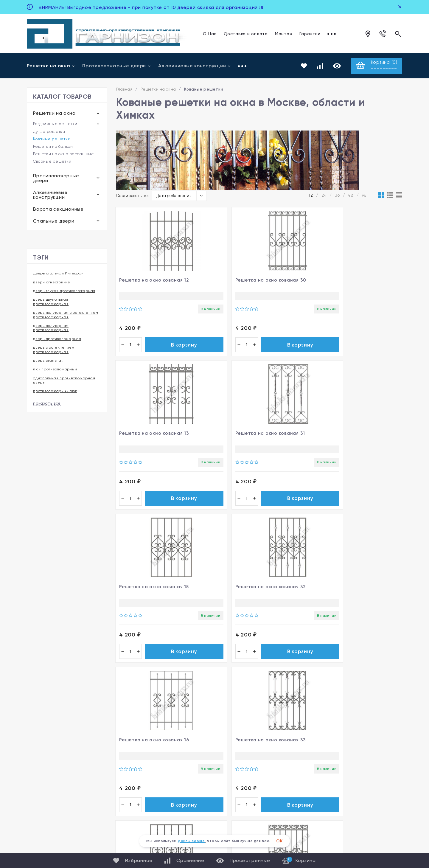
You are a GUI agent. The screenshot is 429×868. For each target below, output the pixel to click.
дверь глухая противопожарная (64, 291)
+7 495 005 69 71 (50, 748)
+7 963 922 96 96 (50, 770)
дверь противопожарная (57, 339)
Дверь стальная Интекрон (58, 274)
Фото (221, 759)
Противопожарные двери (117, 66)
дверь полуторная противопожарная (51, 328)
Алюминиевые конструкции (195, 66)
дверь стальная (48, 361)
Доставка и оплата (246, 33)
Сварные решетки (52, 162)
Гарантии (310, 33)
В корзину (163, 348)
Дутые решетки (49, 132)
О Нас (210, 33)
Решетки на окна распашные (64, 155)
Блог (220, 771)
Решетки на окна (51, 66)
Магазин (225, 747)
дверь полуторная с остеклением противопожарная (66, 316)
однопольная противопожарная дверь (64, 381)
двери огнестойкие (52, 283)
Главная (124, 90)
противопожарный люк (55, 392)
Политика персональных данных (339, 805)
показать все (47, 404)
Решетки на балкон (53, 147)
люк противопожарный (55, 370)
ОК (279, 841)
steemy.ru (345, 831)
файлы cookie (191, 841)
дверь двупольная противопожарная (51, 302)
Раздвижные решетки (55, 124)
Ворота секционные (58, 210)
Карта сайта (387, 805)
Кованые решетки (52, 140)
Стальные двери (54, 222)
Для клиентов (44, 800)
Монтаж (284, 33)
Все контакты (44, 791)
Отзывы (336, 33)
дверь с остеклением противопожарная (54, 350)
